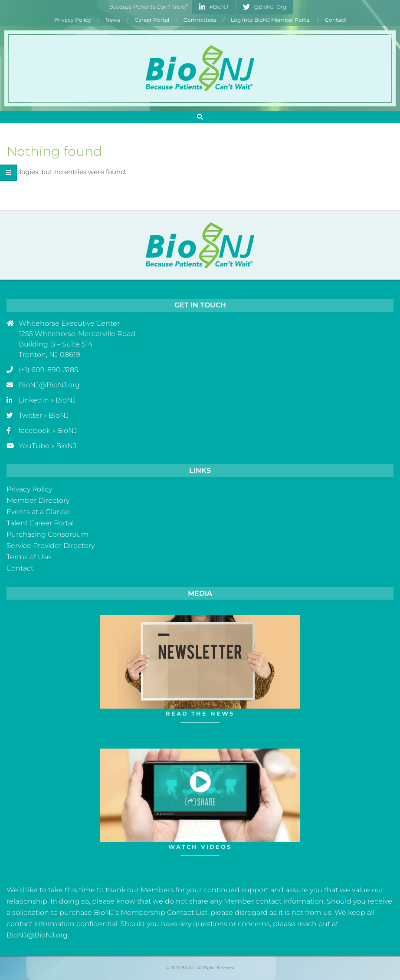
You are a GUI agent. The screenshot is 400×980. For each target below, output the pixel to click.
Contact (20, 568)
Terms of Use (29, 557)
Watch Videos (200, 847)
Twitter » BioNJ (44, 415)
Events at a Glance (38, 512)
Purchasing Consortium (48, 534)
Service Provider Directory (51, 546)
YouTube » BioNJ (48, 446)
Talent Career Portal (40, 523)
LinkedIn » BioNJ (47, 400)
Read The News (200, 713)
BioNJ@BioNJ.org (49, 385)
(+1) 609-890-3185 (48, 370)
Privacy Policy (29, 489)
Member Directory (38, 500)
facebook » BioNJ (48, 431)
